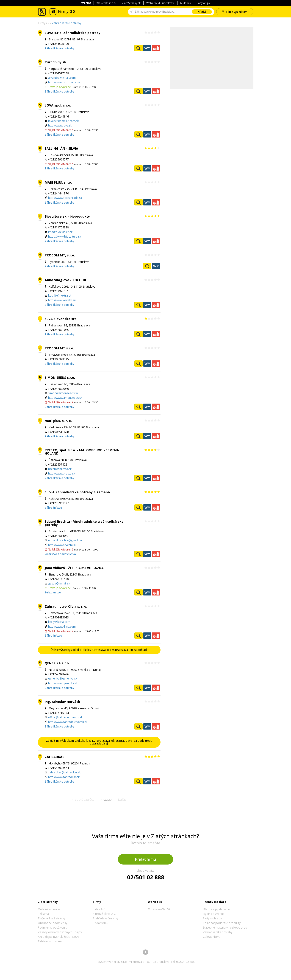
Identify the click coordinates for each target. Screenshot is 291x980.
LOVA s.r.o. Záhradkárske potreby (73, 33)
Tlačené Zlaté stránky (52, 918)
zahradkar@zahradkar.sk (64, 772)
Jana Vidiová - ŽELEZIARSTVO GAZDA (74, 568)
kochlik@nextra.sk (60, 296)
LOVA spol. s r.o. (58, 105)
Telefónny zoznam (50, 941)
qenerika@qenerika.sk (63, 678)
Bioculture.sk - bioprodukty (67, 216)
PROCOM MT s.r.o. (59, 348)
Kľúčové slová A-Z (104, 914)
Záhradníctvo (53, 508)
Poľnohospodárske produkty (222, 923)
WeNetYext (147, 48)
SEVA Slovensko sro (61, 319)
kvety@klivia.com (59, 622)
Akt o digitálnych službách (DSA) (58, 937)
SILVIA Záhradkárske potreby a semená (77, 492)
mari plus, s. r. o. (58, 421)
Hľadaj (202, 12)
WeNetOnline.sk (106, 3)
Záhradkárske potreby (67, 23)
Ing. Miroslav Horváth (62, 702)
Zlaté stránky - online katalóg (42, 12)
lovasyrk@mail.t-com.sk (63, 121)
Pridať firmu (145, 859)
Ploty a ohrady (212, 918)
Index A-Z (99, 909)
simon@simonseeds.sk (63, 393)
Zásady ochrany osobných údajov (60, 932)
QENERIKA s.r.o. (57, 663)
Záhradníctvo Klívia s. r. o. (66, 606)
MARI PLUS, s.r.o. (58, 182)
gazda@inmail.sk (59, 583)
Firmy (42, 23)
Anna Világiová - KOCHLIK (65, 280)
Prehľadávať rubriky (106, 918)
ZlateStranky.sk (131, 3)
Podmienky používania (53, 928)
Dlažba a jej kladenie (216, 909)
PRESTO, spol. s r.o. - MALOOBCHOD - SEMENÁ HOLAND (82, 452)
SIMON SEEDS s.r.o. (60, 378)
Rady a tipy (203, 3)
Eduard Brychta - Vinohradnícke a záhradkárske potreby (84, 523)
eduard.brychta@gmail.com (66, 540)
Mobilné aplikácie (49, 909)
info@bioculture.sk (60, 232)
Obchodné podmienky (53, 923)
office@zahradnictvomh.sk (65, 717)
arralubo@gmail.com (62, 78)
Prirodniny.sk (55, 62)
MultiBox (186, 3)
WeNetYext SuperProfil (160, 3)
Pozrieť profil (139, 48)
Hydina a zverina (214, 914)
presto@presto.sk (60, 469)
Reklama (43, 914)
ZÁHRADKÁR (55, 757)
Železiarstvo (53, 592)
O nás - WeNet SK (159, 909)
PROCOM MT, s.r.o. (60, 255)
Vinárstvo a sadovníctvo (60, 554)
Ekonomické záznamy (156, 48)
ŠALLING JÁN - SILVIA (61, 148)
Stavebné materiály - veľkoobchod (225, 928)
